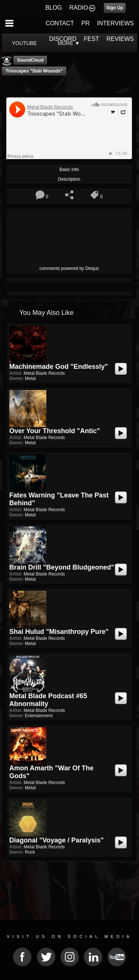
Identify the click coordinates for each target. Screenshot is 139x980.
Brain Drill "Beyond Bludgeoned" (62, 567)
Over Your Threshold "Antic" (54, 431)
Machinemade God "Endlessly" (59, 367)
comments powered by (69, 268)
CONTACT (60, 23)
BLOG (54, 8)
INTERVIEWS (115, 23)
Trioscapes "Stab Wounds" (34, 71)
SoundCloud (30, 60)
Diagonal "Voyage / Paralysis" (57, 840)
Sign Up (115, 8)
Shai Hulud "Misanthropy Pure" (59, 632)
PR (85, 23)
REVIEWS (120, 39)
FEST (91, 39)
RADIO (79, 8)
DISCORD (63, 39)
